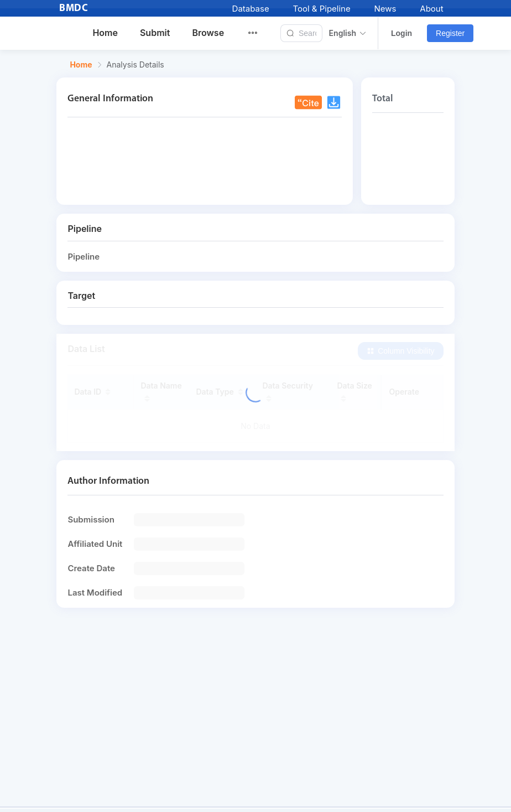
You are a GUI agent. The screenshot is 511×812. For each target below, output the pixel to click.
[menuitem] (259, 33)
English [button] (348, 33)
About (431, 9)
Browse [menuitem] (208, 33)
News (385, 9)
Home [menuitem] (105, 33)
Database (251, 9)
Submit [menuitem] (155, 33)
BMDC (74, 9)
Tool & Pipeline (321, 9)
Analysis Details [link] (135, 65)
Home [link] (81, 65)
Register (450, 33)
